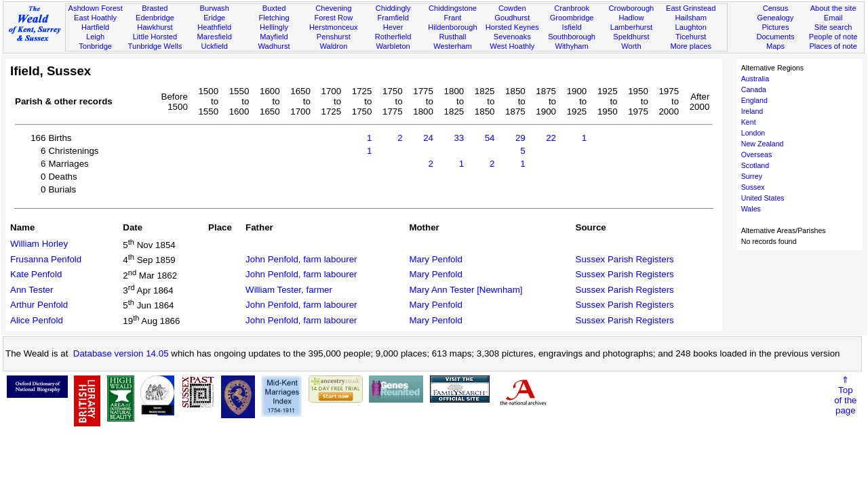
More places (691, 46)
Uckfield (214, 46)
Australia (755, 79)
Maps (775, 46)
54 (490, 138)
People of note (833, 37)
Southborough (572, 37)
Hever (393, 27)
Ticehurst (691, 37)
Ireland (752, 111)
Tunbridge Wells (155, 46)
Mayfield (274, 37)
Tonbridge (95, 46)
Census (776, 8)
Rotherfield (393, 37)
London (753, 133)
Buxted (274, 8)
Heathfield (214, 27)
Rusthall (452, 37)
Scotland (755, 165)
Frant (453, 18)
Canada (754, 89)
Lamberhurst (631, 27)
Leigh (95, 37)
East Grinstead (691, 8)
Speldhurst (631, 37)
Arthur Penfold (39, 305)
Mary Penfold (436, 259)
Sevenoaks (512, 37)
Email (833, 18)
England (754, 100)
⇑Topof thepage (845, 395)
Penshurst (334, 37)
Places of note (833, 46)
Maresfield (215, 37)
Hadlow (631, 18)
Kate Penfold (36, 274)
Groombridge (572, 18)
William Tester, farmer (289, 290)
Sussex (753, 187)
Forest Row (333, 18)
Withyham (571, 46)
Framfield (393, 18)
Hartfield (95, 27)
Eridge (214, 18)
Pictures (775, 27)
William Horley (39, 244)
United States (763, 198)
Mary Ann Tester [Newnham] (466, 290)
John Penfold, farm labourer (301, 259)
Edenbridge (155, 18)
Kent (749, 122)
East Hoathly (95, 18)
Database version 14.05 (121, 353)
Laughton (691, 27)
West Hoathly (512, 46)
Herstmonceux (334, 27)
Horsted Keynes (512, 27)
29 (520, 138)
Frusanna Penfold (46, 259)
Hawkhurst (155, 27)
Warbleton (393, 46)
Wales (751, 209)
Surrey (752, 176)
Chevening (333, 8)
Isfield (572, 27)
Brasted (155, 8)
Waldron (333, 46)
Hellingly (274, 27)
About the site (833, 8)
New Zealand (763, 144)
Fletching (274, 18)
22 (551, 138)
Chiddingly (393, 8)
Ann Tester (32, 290)
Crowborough (632, 8)
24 (428, 138)
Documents (775, 37)
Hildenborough (452, 27)
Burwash (215, 8)
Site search (833, 27)
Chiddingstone (453, 8)
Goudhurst (512, 18)
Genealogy (776, 18)
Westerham (453, 46)
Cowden (512, 8)
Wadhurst (274, 46)
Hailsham (691, 18)
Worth (631, 46)
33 (459, 138)
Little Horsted (155, 37)
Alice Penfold (37, 320)
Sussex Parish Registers (625, 259)
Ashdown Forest (95, 8)
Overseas (757, 155)
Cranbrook (572, 8)
